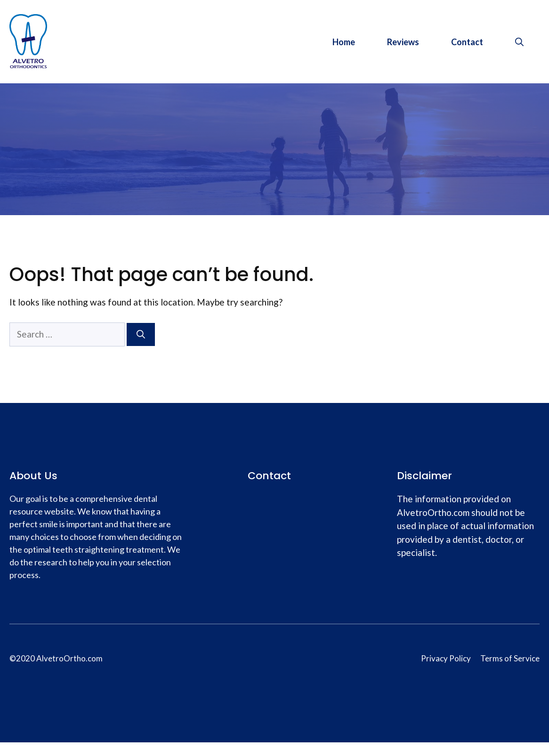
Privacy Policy (446, 658)
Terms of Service (510, 658)
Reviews (403, 42)
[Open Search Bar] (519, 42)
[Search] (141, 334)
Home (344, 42)
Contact (467, 42)
